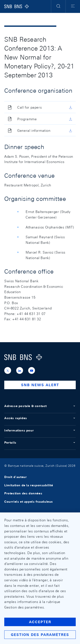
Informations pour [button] (40, 430)
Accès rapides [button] (40, 418)
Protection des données (23, 494)
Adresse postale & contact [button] (40, 406)
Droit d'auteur (15, 477)
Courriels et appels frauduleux (29, 502)
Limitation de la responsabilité (29, 485)
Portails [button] (40, 443)
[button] (58, 6)
